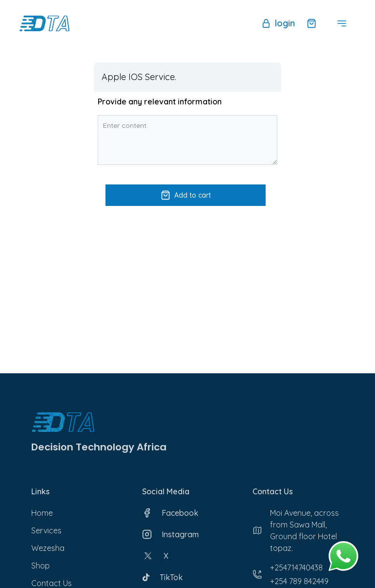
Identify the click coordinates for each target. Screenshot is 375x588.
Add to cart (186, 195)
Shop (41, 566)
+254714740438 (296, 568)
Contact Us (52, 583)
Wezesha (48, 548)
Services (46, 530)
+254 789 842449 (299, 581)
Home (42, 513)
